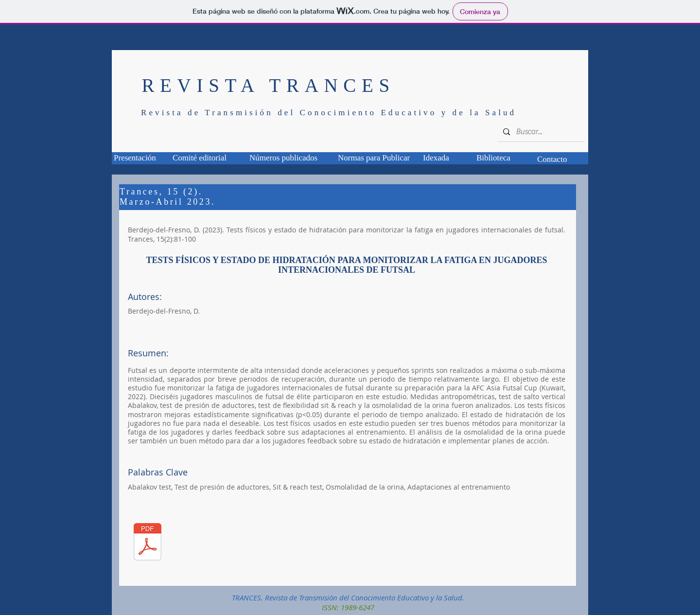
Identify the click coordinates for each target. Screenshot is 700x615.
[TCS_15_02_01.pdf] (148, 543)
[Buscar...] (540, 132)
